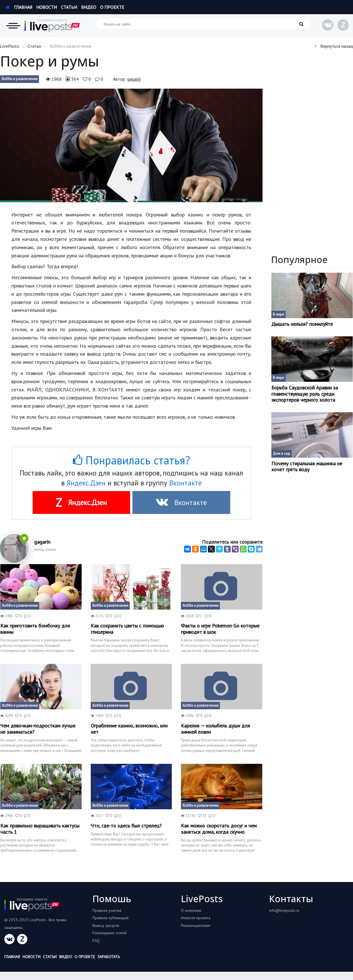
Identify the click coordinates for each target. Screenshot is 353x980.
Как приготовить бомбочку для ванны (35, 629)
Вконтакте (185, 483)
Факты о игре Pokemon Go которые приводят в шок (220, 629)
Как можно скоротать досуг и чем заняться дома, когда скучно (219, 829)
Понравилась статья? (131, 460)
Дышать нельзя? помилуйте (302, 324)
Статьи (69, 7)
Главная (19, 7)
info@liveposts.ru (284, 910)
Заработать (109, 957)
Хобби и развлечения (19, 79)
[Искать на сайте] (203, 24)
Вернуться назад (334, 46)
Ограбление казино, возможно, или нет (129, 729)
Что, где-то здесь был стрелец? (126, 826)
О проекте (112, 7)
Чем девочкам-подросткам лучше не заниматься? (38, 729)
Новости (47, 7)
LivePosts (10, 46)
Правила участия (107, 910)
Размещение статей (110, 933)
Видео (89, 7)
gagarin (134, 79)
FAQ (96, 941)
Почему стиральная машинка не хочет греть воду (307, 467)
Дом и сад (281, 453)
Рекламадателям (196, 925)
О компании (191, 910)
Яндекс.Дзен (86, 483)
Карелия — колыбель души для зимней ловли (215, 729)
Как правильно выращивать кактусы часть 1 (40, 829)
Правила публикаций (111, 918)
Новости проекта (196, 918)
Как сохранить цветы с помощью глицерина (127, 629)
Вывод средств (106, 925)
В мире (278, 314)
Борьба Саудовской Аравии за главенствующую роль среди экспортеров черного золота (305, 394)
